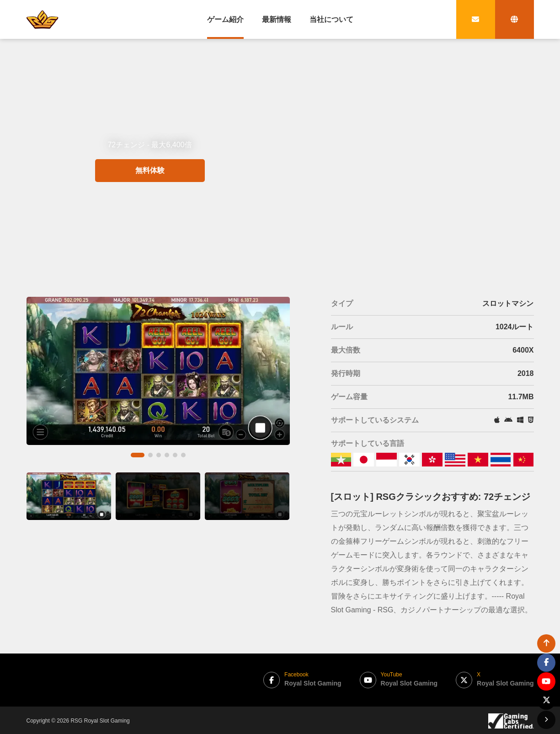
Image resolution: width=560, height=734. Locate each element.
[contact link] (476, 19)
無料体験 (150, 204)
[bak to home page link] (43, 19)
